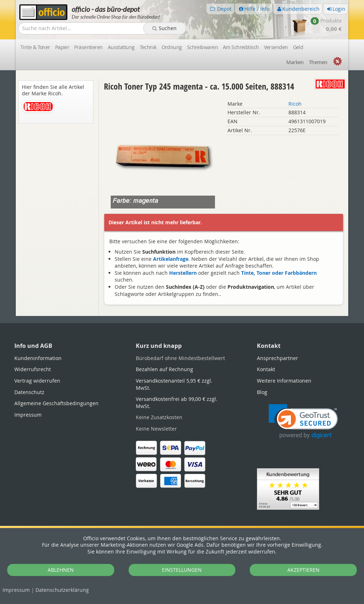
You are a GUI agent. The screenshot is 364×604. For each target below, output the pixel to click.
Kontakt (266, 369)
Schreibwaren (202, 47)
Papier (62, 47)
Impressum (16, 590)
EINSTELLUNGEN (182, 570)
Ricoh (295, 104)
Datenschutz (62, 590)
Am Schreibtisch (241, 47)
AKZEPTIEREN (303, 570)
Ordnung (172, 47)
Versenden (276, 47)
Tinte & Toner (35, 47)
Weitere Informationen (284, 381)
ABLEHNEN (61, 570)
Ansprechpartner (277, 358)
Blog (262, 392)
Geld (298, 47)
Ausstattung (121, 47)
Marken (295, 62)
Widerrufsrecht (33, 369)
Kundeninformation (38, 358)
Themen (318, 62)
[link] (303, 421)
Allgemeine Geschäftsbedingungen (56, 403)
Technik (148, 47)
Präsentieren (88, 47)
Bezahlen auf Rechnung (164, 369)
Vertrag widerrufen (37, 381)
